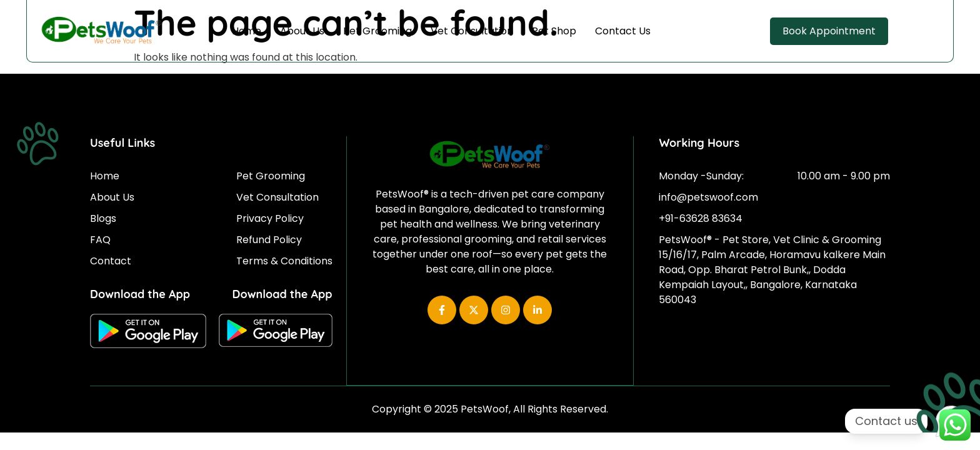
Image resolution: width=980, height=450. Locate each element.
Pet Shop (554, 31)
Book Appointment (829, 31)
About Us (302, 31)
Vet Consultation (472, 31)
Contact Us (623, 31)
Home (247, 31)
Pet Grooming (377, 31)
